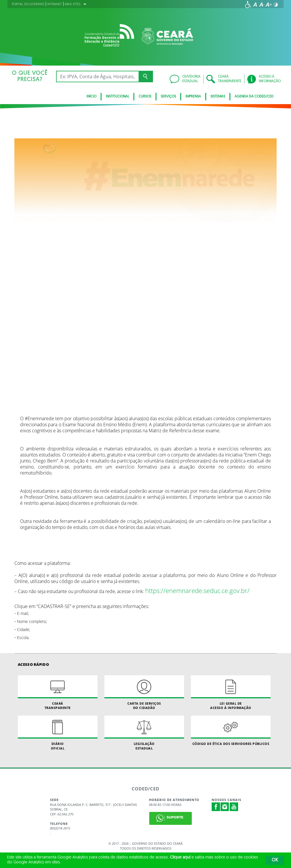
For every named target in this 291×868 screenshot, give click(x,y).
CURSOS (145, 97)
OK (275, 860)
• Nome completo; (31, 621)
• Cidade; (22, 629)
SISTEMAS (218, 97)
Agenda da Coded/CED (254, 97)
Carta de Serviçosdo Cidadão (144, 693)
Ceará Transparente (58, 693)
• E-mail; (22, 613)
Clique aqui (180, 858)
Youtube (234, 807)
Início (91, 97)
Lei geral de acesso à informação (231, 693)
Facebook (216, 807)
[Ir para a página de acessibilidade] (248, 5)
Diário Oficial (58, 733)
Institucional (117, 97)
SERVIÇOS (168, 97)
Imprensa (193, 97)
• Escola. (22, 637)
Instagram (225, 807)
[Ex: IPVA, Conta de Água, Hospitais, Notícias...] (97, 77)
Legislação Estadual (144, 733)
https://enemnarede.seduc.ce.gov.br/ (197, 591)
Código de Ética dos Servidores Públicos (231, 731)
